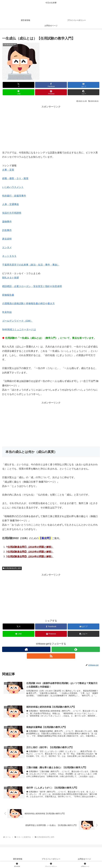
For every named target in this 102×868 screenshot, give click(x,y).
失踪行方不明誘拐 (12, 213)
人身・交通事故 (10, 204)
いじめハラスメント (13, 187)
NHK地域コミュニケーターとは (19, 329)
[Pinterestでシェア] (51, 92)
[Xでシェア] (19, 85)
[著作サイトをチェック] (26, 649)
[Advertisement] (51, 127)
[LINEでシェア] (19, 92)
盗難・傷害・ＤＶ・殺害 (15, 178)
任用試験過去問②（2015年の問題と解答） (31, 552)
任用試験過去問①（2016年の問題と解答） (31, 547)
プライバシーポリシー (51, 859)
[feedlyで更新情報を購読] (76, 649)
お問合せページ (84, 859)
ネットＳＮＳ (9, 256)
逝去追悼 (7, 239)
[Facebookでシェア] (51, 85)
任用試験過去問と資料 (12, 568)
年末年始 (7, 312)
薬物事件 (7, 222)
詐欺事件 (7, 230)
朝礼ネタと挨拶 (10, 278)
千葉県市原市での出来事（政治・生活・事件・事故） (31, 265)
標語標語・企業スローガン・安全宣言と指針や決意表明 (32, 286)
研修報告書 (8, 295)
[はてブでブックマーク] (83, 85)
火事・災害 (8, 170)
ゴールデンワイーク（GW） (17, 321)
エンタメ (7, 247)
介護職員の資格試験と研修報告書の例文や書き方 (28, 303)
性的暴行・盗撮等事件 (14, 196)
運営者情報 (18, 859)
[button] (83, 92)
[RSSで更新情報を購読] (51, 656)
